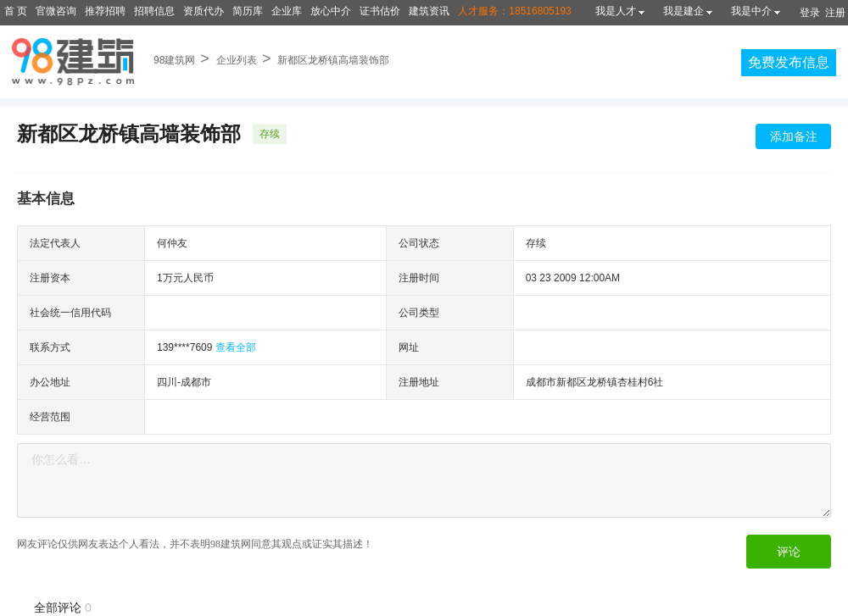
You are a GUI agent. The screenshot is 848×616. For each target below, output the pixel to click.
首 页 (16, 11)
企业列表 (237, 60)
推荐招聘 (105, 11)
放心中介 (331, 11)
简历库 (248, 11)
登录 (810, 13)
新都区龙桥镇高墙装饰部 (333, 60)
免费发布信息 (789, 62)
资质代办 (204, 11)
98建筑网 (174, 60)
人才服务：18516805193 (514, 11)
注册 (835, 13)
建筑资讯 (429, 11)
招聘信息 (154, 11)
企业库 (287, 11)
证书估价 (380, 11)
